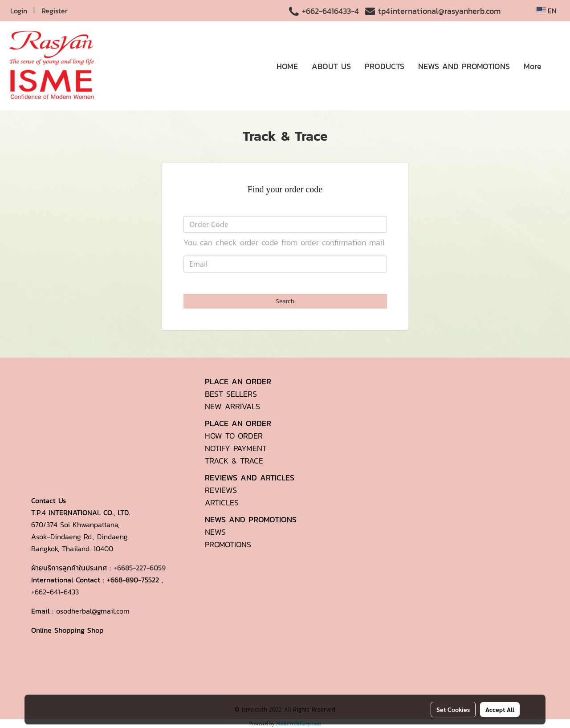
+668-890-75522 (133, 580)
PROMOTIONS (228, 544)
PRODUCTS (385, 66)
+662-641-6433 (55, 592)
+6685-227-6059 (140, 568)
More (533, 66)
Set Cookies (453, 709)
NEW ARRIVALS (232, 406)
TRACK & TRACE (234, 461)
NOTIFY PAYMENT (236, 448)
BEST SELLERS (231, 394)
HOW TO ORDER (234, 436)
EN (547, 11)
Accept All (500, 709)
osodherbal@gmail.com (93, 611)
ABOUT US (331, 66)
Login (19, 11)
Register (55, 11)
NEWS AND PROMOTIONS (464, 66)
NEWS (215, 532)
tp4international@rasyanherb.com (439, 11)
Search (285, 301)
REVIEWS (221, 490)
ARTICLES (222, 502)
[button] (556, 66)
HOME (287, 66)
